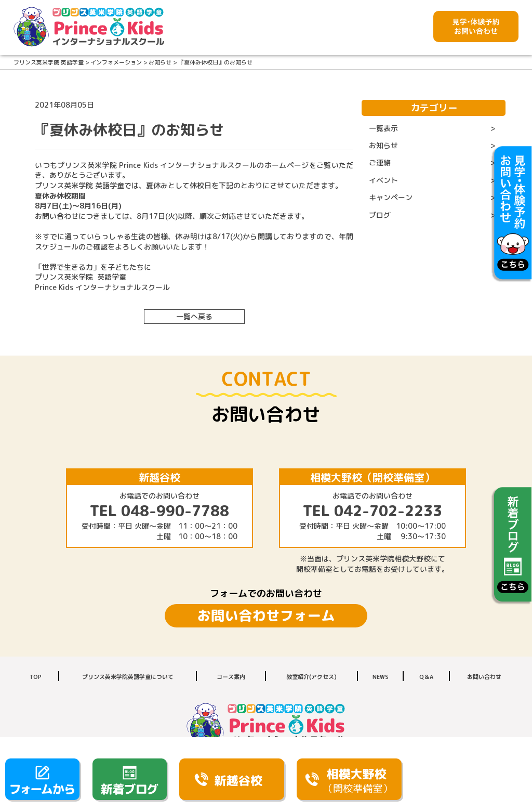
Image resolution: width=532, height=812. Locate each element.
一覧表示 (383, 128)
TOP (36, 677)
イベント (383, 180)
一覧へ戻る (194, 316)
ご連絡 (380, 162)
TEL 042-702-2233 (373, 511)
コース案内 (231, 677)
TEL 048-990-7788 (159, 511)
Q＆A (426, 677)
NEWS (381, 677)
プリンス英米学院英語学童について (128, 677)
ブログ (380, 215)
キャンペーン (391, 197)
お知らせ (383, 145)
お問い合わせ (484, 677)
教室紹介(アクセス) (311, 677)
